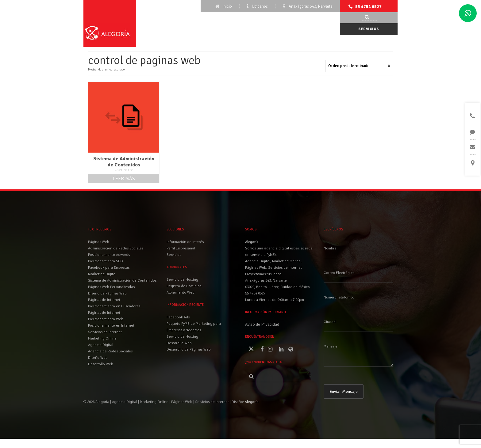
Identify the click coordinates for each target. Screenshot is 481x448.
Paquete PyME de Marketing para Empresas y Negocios (194, 327)
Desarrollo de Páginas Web (189, 349)
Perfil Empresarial (181, 248)
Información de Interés (185, 242)
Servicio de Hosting (182, 337)
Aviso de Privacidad (262, 324)
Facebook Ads (178, 317)
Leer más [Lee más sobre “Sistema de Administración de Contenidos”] (124, 179)
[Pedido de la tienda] (359, 66)
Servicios (369, 29)
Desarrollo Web (179, 343)
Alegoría (252, 402)
